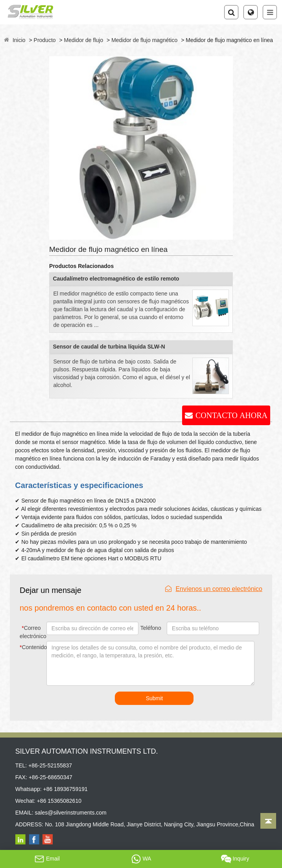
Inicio (19, 40)
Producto (45, 40)
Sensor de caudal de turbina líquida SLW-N (109, 347)
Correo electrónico (32, 632)
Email (47, 859)
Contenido (32, 647)
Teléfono (151, 628)
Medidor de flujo (84, 40)
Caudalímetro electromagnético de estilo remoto (116, 279)
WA (141, 859)
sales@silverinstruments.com (70, 813)
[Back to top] (268, 821)
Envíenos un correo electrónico (214, 589)
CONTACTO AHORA (231, 415)
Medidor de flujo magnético (144, 40)
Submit (155, 698)
